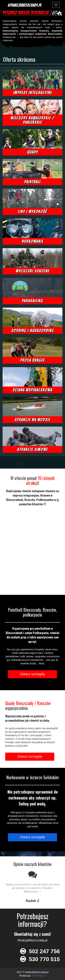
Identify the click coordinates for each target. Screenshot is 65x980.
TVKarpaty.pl (39, 976)
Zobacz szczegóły (32, 674)
